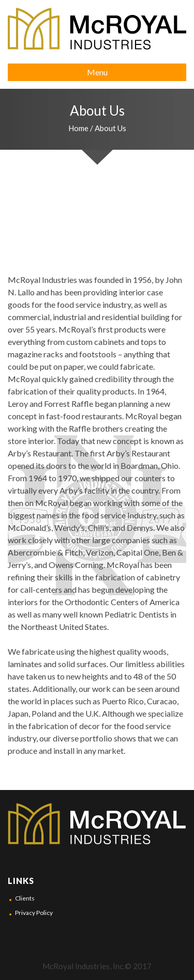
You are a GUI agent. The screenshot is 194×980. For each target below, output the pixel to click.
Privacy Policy (34, 913)
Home (78, 128)
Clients (25, 898)
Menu (97, 72)
